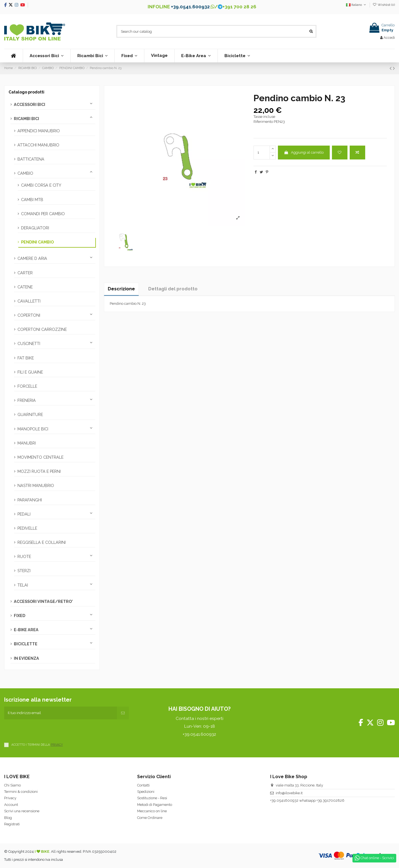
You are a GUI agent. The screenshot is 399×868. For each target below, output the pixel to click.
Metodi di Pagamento (155, 805)
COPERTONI (29, 315)
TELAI (23, 585)
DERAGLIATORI (35, 228)
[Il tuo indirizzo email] (61, 713)
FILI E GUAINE (30, 372)
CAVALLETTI (29, 301)
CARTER (25, 273)
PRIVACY (57, 745)
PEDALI (24, 514)
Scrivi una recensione (22, 811)
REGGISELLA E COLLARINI (42, 542)
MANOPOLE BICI (33, 429)
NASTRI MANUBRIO (36, 486)
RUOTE (24, 557)
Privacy (10, 798)
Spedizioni (146, 792)
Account (11, 805)
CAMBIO (25, 173)
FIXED (20, 616)
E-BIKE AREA (26, 630)
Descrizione (121, 289)
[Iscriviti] (123, 713)
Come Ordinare (150, 818)
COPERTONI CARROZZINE (42, 329)
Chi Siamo (12, 785)
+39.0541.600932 (190, 7)
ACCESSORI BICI (30, 105)
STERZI (24, 571)
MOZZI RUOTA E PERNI (39, 471)
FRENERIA (27, 400)
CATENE (25, 287)
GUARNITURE (30, 415)
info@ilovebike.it (289, 793)
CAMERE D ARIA (32, 258)
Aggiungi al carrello (304, 152)
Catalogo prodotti (26, 92)
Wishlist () (384, 5)
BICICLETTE (26, 644)
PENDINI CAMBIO (37, 242)
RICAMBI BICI (26, 119)
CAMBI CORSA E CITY (41, 185)
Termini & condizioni (21, 792)
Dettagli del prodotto (173, 289)
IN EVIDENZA (26, 658)
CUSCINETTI (29, 344)
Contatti (143, 785)
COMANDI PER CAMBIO (43, 214)
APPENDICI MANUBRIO (39, 131)
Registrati (12, 824)
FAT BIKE (26, 358)
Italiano (356, 5)
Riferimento (263, 122)
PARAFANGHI (30, 500)
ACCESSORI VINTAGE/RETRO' (43, 601)
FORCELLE (27, 386)
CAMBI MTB (32, 200)
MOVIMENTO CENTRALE (40, 457)
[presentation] (46, 730)
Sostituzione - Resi (152, 798)
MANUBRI (27, 443)
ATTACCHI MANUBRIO (38, 145)
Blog (8, 818)
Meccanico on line (152, 811)
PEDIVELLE (27, 528)
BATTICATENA (31, 159)
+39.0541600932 (284, 800)
